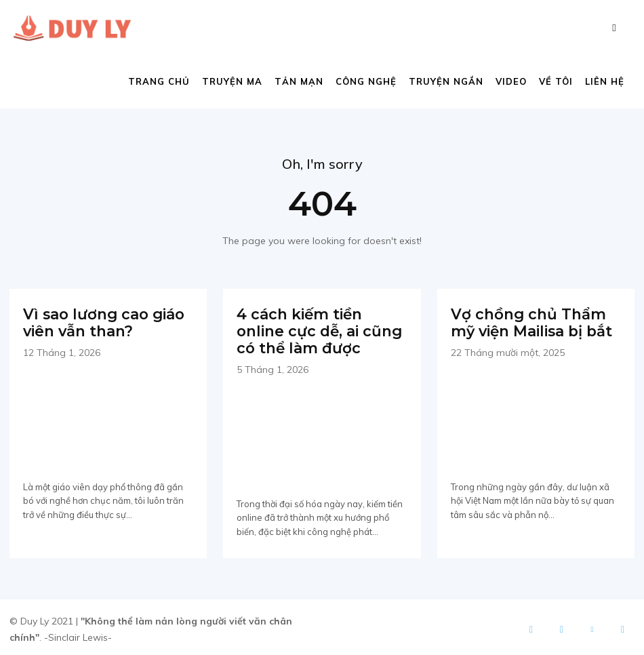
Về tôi (556, 81)
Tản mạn (299, 81)
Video (511, 81)
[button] (614, 27)
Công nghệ (366, 81)
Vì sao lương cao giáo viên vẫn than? (100, 321)
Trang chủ (159, 81)
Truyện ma (232, 81)
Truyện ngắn (446, 81)
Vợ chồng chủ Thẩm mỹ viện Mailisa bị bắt (528, 321)
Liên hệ (605, 81)
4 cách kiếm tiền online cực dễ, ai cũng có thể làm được (320, 329)
